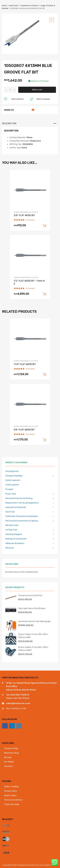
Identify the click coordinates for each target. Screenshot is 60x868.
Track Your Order (12, 804)
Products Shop (11, 748)
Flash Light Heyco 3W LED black (32, 608)
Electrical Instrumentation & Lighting (22, 521)
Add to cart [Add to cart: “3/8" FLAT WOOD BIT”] (45, 226)
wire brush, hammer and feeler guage (34, 621)
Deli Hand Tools (12, 525)
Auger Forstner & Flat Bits (26, 212)
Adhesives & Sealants (15, 543)
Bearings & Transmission (16, 539)
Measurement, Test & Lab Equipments (22, 503)
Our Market (9, 762)
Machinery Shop (11, 753)
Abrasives (10, 548)
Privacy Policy (10, 791)
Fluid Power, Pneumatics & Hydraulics (22, 516)
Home (4, 6)
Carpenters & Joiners (29, 6)
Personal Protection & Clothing (19, 498)
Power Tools (11, 494)
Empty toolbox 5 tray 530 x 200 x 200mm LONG (33, 636)
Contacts (9, 766)
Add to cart (37, 90)
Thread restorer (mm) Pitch (30, 595)
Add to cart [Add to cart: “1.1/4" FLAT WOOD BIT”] (45, 374)
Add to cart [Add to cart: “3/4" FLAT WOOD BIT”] (45, 440)
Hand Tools (14, 6)
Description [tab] (9, 123)
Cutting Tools (11, 530)
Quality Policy (10, 795)
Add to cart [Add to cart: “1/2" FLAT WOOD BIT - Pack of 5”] (45, 294)
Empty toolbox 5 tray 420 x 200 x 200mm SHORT (33, 649)
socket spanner (12, 485)
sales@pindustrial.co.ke (18, 703)
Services (8, 757)
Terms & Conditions (13, 800)
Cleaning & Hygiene (14, 534)
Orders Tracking (11, 786)
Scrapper (9, 489)
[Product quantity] (10, 90)
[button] (52, 20)
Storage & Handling (14, 476)
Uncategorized (12, 471)
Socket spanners (13, 480)
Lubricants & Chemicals (16, 507)
